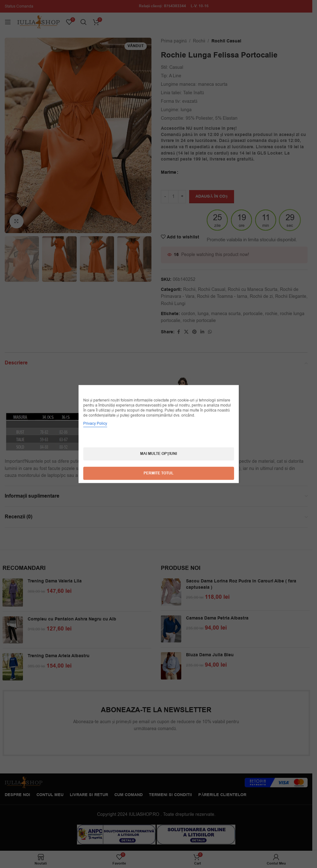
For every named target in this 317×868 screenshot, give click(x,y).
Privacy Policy (95, 423)
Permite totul (158, 473)
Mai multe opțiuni (158, 454)
